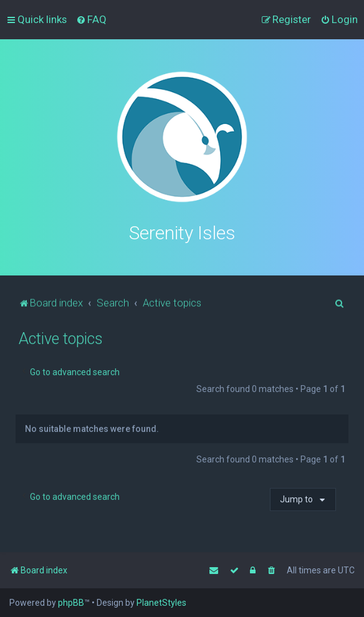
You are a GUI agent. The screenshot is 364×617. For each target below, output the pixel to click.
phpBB (71, 603)
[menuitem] (91, 19)
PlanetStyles (161, 603)
